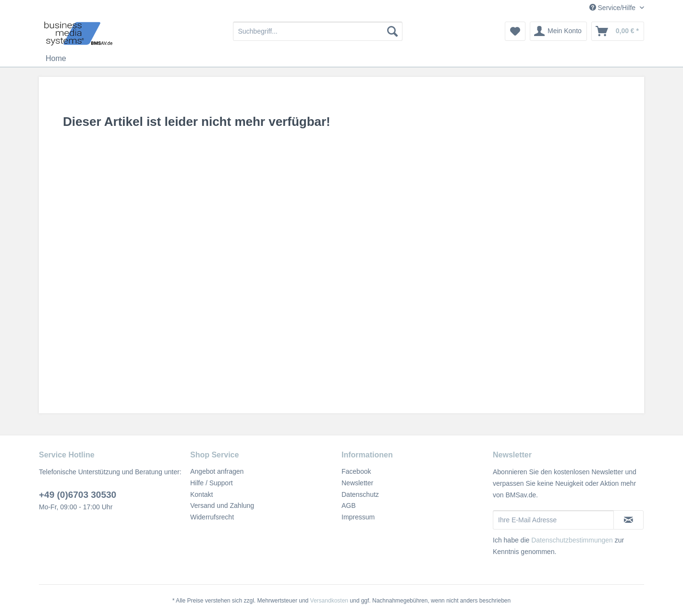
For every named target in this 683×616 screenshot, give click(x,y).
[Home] (56, 59)
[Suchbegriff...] (318, 31)
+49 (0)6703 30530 (78, 495)
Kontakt (201, 494)
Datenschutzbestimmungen (572, 540)
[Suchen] (392, 31)
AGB (349, 505)
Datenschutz (360, 494)
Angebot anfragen (217, 471)
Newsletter (357, 483)
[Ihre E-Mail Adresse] (553, 520)
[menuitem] (318, 31)
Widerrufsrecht (212, 517)
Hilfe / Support (212, 483)
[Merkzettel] (515, 31)
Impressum (358, 517)
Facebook (356, 471)
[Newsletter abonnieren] (628, 520)
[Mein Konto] (558, 31)
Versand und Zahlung (222, 505)
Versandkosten (329, 601)
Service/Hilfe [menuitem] (613, 8)
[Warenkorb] (618, 31)
